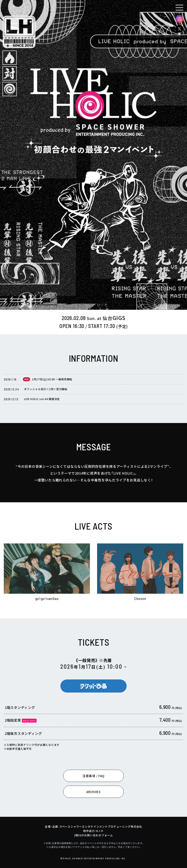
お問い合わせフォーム (99, 835)
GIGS (114, 318)
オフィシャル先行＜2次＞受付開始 (46, 392)
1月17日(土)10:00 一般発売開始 (52, 382)
